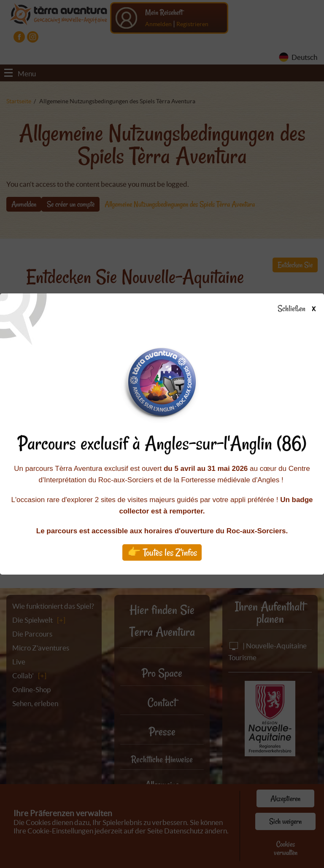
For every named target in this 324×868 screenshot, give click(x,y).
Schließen (304, 309)
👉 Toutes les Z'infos (162, 552)
